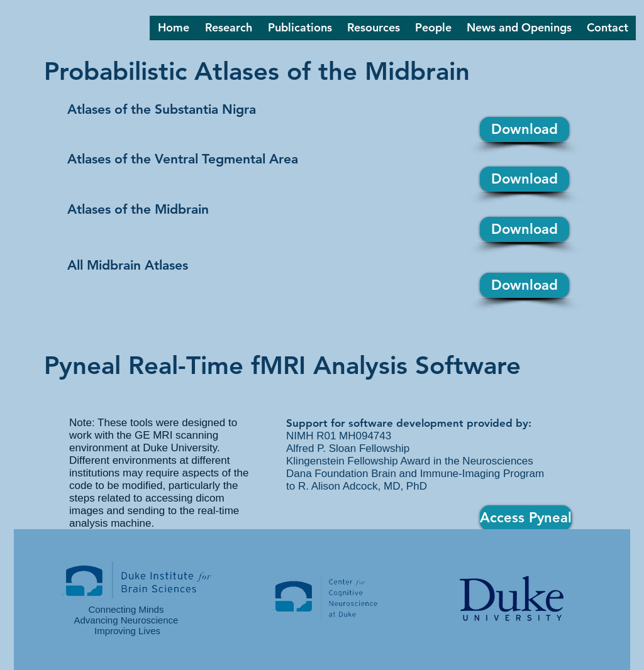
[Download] (525, 129)
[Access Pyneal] (526, 518)
